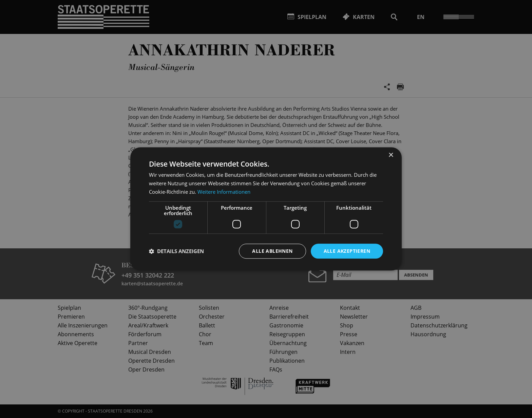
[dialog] (266, 209)
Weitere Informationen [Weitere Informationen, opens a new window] (224, 192)
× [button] (391, 155)
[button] (176, 251)
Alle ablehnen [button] (272, 251)
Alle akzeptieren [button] (347, 251)
